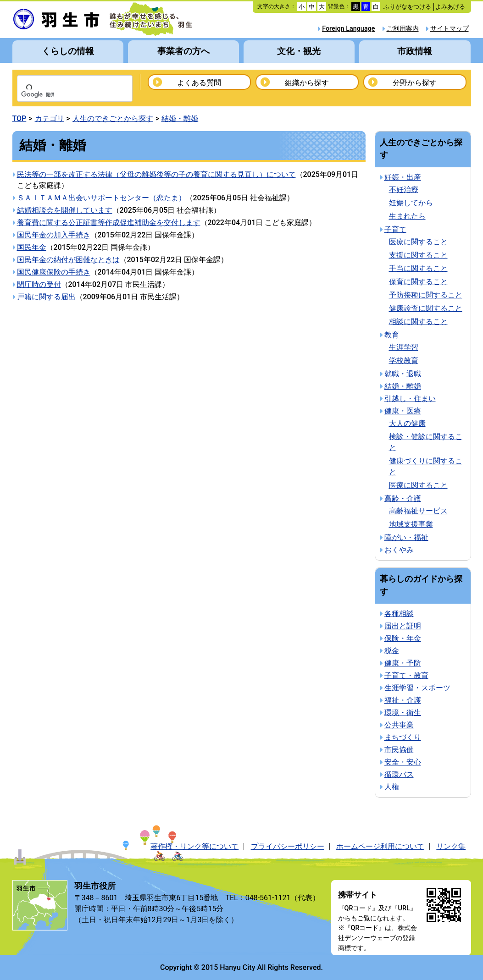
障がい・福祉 (406, 537)
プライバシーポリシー (288, 846)
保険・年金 (403, 638)
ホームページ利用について (380, 846)
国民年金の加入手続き (54, 235)
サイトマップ (450, 29)
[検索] (63, 95)
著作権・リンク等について (194, 846)
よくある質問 (199, 83)
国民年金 (32, 247)
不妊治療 (404, 190)
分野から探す (415, 83)
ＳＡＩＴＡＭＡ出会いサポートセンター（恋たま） (101, 198)
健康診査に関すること (426, 308)
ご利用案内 (403, 29)
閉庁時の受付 (39, 284)
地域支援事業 (411, 524)
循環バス (399, 774)
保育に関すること (418, 282)
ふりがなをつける (407, 7)
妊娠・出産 (403, 177)
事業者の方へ (183, 51)
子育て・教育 (406, 675)
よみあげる (450, 7)
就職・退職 (403, 374)
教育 (392, 335)
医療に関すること (418, 242)
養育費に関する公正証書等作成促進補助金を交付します (109, 223)
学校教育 (404, 361)
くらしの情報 (68, 51)
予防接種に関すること (426, 295)
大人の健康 (407, 423)
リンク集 (451, 846)
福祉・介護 (403, 700)
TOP (19, 118)
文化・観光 (299, 51)
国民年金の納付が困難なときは (68, 260)
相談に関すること (418, 322)
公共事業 (399, 725)
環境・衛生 (403, 713)
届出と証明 (403, 626)
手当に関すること (418, 268)
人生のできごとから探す (113, 118)
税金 (392, 651)
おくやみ (399, 550)
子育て (395, 229)
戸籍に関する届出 (46, 297)
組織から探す (307, 83)
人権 (392, 787)
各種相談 (399, 614)
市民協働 (399, 750)
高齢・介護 (403, 498)
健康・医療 (403, 411)
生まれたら (407, 216)
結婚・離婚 (180, 118)
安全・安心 (403, 762)
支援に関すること (418, 255)
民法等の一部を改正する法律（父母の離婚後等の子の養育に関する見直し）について (156, 174)
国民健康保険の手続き (54, 272)
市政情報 (415, 51)
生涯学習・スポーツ (417, 688)
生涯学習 (404, 347)
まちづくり (403, 737)
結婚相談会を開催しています (65, 210)
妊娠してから (411, 203)
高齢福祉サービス (418, 511)
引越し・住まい (410, 399)
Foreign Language (348, 29)
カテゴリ (50, 118)
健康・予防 (403, 663)
